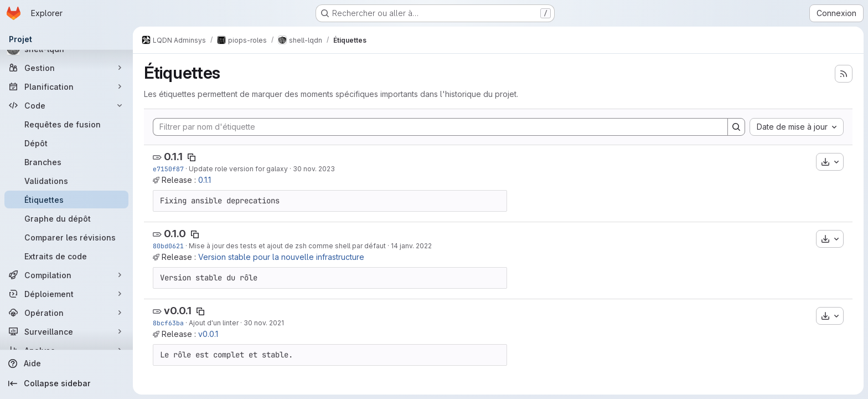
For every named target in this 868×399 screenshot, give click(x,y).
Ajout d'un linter (214, 323)
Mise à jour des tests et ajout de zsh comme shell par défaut (287, 246)
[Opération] (66, 313)
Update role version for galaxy (238, 169)
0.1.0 (175, 234)
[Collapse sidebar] (66, 383)
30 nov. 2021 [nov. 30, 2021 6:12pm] (264, 323)
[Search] (736, 127)
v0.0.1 (178, 311)
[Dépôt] (66, 143)
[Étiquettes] (66, 199)
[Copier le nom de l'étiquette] (192, 157)
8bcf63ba (168, 323)
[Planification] (66, 86)
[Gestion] (66, 68)
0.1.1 (173, 157)
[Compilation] (66, 275)
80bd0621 (168, 246)
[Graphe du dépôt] (66, 218)
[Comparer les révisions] (66, 237)
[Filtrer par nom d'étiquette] (440, 127)
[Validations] (66, 181)
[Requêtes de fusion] (66, 124)
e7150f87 (168, 169)
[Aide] (66, 364)
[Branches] (66, 162)
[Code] (66, 105)
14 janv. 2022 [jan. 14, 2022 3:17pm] (411, 246)
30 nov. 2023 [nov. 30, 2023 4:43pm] (314, 169)
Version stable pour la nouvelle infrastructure (281, 257)
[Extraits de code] (66, 256)
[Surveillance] (66, 331)
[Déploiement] (66, 294)
